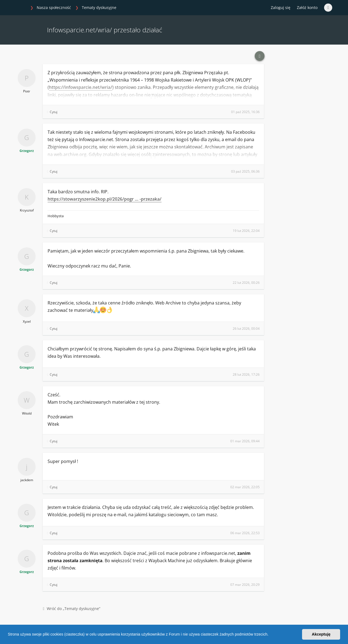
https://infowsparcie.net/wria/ (81, 87)
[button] (270, 635)
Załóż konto (307, 7)
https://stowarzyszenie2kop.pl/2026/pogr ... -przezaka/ (105, 199)
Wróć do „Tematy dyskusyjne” (72, 609)
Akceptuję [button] (321, 634)
